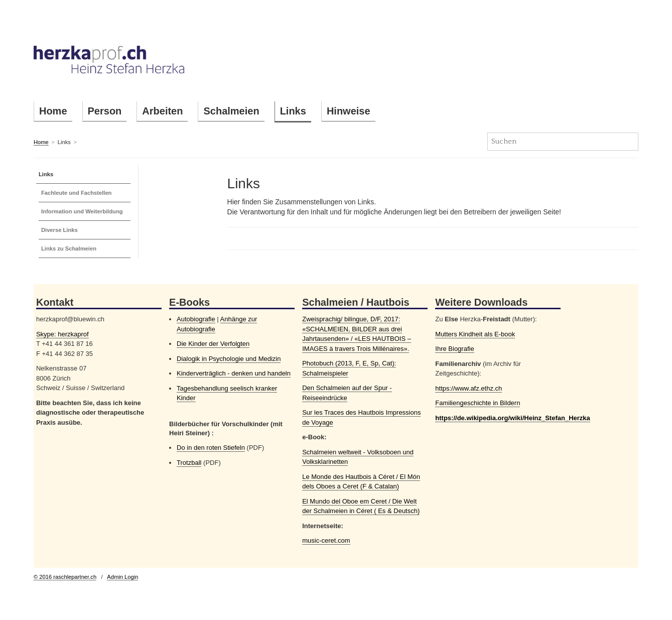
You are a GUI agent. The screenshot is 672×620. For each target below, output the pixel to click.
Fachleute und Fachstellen (77, 193)
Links (293, 111)
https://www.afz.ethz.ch (468, 388)
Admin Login (122, 577)
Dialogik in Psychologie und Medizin (229, 359)
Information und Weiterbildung (82, 211)
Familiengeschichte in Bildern (478, 403)
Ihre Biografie (454, 349)
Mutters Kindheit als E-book (475, 334)
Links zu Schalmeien (69, 249)
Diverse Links (59, 230)
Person (105, 111)
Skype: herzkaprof (62, 334)
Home (53, 111)
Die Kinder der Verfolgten (213, 344)
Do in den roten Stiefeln (211, 448)
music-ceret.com (326, 540)
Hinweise (349, 111)
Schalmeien (231, 111)
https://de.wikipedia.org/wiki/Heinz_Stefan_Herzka (512, 418)
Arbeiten (162, 111)
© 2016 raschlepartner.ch (65, 577)
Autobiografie (196, 319)
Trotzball (189, 463)
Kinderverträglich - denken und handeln (234, 373)
